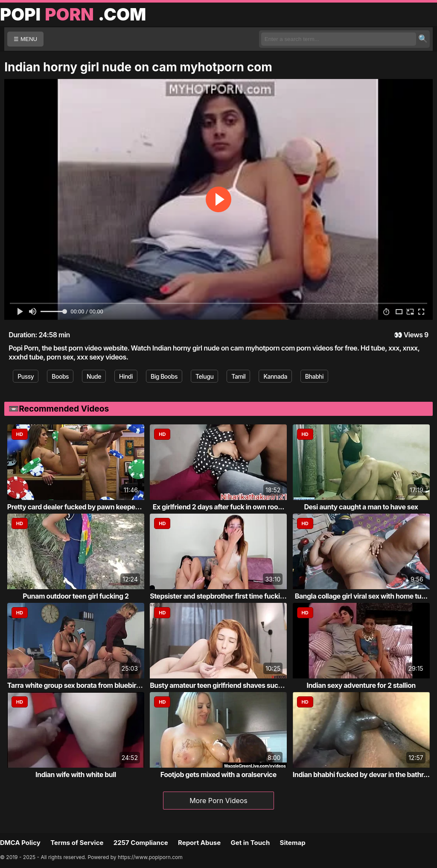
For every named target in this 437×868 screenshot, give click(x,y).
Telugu (204, 376)
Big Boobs (164, 376)
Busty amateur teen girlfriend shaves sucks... (221, 685)
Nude (94, 376)
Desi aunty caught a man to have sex (361, 507)
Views (413, 335)
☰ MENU (25, 39)
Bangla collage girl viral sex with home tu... (361, 596)
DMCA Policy (20, 843)
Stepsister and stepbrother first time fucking (219, 596)
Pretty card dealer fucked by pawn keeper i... (77, 507)
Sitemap (293, 843)
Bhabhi (314, 376)
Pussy (26, 376)
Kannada (275, 376)
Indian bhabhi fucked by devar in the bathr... (361, 774)
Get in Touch (250, 843)
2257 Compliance (141, 843)
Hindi (126, 376)
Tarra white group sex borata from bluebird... (77, 685)
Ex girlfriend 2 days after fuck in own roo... (218, 507)
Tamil (238, 376)
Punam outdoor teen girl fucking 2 (76, 596)
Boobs (60, 376)
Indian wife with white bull (76, 774)
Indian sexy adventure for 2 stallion (361, 685)
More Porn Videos (218, 801)
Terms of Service (77, 843)
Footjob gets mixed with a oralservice (218, 774)
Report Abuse (199, 843)
